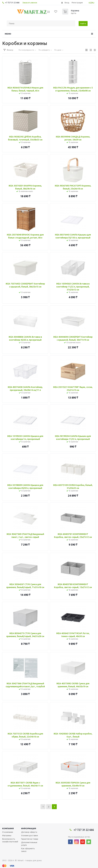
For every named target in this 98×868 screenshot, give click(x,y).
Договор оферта (29, 832)
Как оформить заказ (28, 850)
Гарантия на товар (30, 839)
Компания (8, 828)
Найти (83, 23)
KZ (90, 3)
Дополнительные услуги (29, 844)
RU (93, 3)
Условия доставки (29, 835)
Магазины (7, 835)
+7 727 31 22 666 (12, 3)
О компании (8, 832)
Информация (29, 828)
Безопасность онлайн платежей (10, 840)
